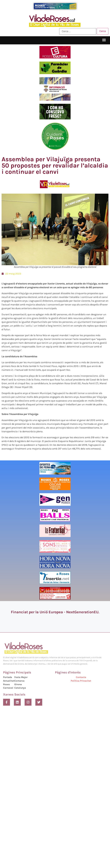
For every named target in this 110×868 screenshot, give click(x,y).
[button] (104, 40)
